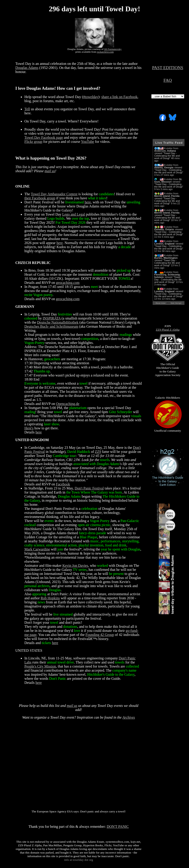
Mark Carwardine (37, 549)
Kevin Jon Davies (75, 566)
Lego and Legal (74, 214)
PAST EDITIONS (168, 68)
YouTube (87, 142)
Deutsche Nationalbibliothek (58, 322)
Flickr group (33, 142)
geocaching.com (68, 283)
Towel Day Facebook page (44, 138)
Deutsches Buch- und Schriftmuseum (51, 326)
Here (106, 218)
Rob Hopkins (50, 598)
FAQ (168, 80)
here (88, 202)
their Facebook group (40, 198)
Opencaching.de (68, 404)
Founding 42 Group (100, 635)
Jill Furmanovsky (113, 49)
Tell (27, 109)
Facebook (63, 484)
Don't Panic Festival (89, 488)
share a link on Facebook (119, 97)
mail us (50, 171)
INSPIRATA (52, 318)
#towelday (91, 97)
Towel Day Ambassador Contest (54, 194)
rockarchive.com (105, 52)
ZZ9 (98, 452)
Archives (129, 717)
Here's (29, 428)
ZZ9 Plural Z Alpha (168, 330)
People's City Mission (40, 666)
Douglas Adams (27, 68)
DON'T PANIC (118, 827)
